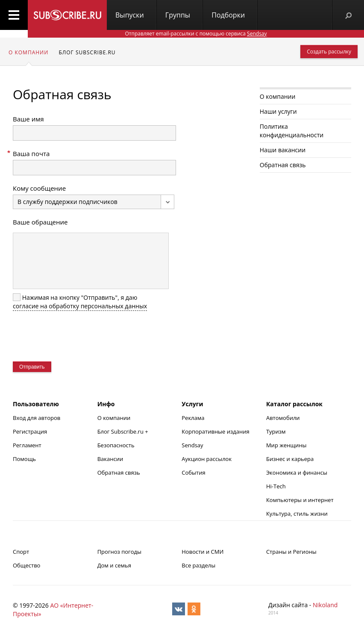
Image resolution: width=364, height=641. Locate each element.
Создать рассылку (329, 52)
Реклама (193, 418)
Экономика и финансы (297, 473)
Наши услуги (278, 111)
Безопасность (116, 445)
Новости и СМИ (203, 552)
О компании (28, 52)
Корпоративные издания (215, 431)
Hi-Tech (276, 486)
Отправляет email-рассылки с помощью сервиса (196, 34)
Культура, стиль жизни (297, 514)
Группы (178, 15)
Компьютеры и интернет (300, 500)
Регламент (27, 445)
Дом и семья (114, 565)
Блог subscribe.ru (87, 52)
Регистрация (30, 431)
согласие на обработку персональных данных (80, 306)
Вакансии (110, 459)
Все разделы (198, 565)
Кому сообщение (39, 188)
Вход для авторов (37, 418)
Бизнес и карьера (290, 459)
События (193, 473)
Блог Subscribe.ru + (123, 431)
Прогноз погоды (119, 552)
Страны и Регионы (291, 552)
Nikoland (325, 605)
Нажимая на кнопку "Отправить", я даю (80, 302)
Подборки (228, 15)
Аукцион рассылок (207, 459)
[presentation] (78, 336)
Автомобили (283, 418)
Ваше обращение (40, 222)
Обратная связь (283, 165)
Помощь (24, 459)
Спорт (21, 552)
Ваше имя (28, 119)
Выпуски (130, 15)
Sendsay (192, 445)
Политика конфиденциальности (292, 131)
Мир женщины (286, 445)
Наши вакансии (283, 150)
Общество (26, 565)
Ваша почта (31, 154)
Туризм (276, 431)
